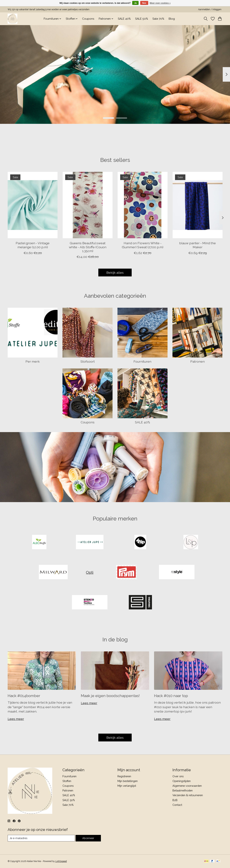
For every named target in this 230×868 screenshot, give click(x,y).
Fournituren (142, 361)
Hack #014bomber (24, 696)
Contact (177, 805)
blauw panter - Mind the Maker (197, 245)
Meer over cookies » (160, 3)
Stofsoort (88, 361)
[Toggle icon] (206, 19)
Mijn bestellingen (128, 781)
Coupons (88, 19)
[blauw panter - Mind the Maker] (197, 205)
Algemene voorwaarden (187, 786)
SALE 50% (142, 19)
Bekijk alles (115, 273)
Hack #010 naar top (171, 696)
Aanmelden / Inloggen (210, 9)
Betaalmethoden (183, 790)
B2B (175, 800)
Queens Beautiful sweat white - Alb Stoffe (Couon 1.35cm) (88, 247)
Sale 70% (158, 19)
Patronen (197, 361)
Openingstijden (182, 781)
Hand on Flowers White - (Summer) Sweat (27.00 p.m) (142, 245)
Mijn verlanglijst (127, 786)
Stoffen (67, 781)
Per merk (33, 361)
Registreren (124, 776)
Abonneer (88, 838)
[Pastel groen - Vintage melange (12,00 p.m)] (33, 205)
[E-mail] (41, 838)
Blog (172, 19)
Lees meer (16, 719)
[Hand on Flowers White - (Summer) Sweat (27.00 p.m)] (142, 205)
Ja (135, 3)
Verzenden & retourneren (188, 795)
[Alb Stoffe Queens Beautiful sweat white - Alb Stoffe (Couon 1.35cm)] (87, 205)
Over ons (178, 776)
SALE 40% (124, 19)
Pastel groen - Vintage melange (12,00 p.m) (33, 245)
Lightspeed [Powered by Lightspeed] (61, 861)
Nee (144, 3)
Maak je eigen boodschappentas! (110, 696)
